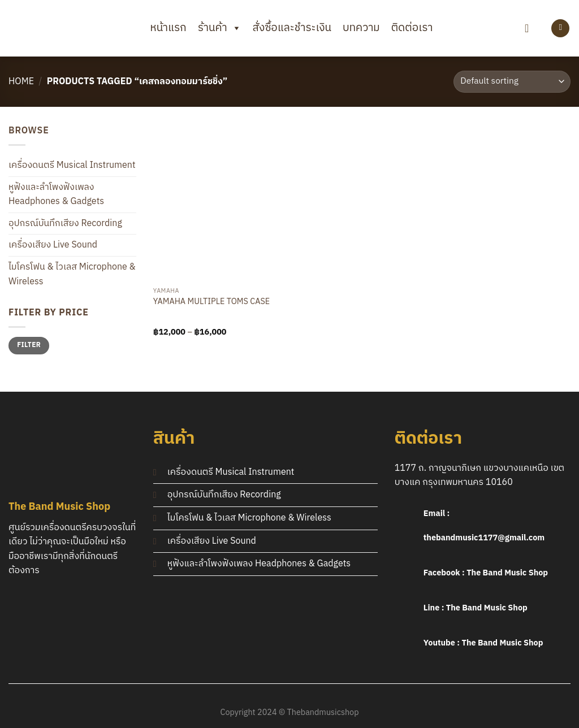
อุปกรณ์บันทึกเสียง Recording (65, 224)
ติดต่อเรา (412, 28)
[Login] (560, 29)
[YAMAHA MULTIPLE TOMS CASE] (219, 203)
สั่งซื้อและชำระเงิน (292, 28)
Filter (29, 345)
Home (21, 82)
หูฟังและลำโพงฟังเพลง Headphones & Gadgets (56, 195)
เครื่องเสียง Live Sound (53, 245)
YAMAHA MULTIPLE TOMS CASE (211, 303)
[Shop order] (512, 82)
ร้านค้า (220, 28)
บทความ (361, 28)
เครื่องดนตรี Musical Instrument (72, 165)
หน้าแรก (168, 28)
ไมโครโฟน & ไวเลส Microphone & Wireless (72, 274)
